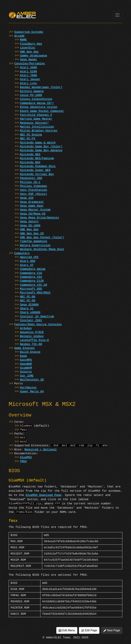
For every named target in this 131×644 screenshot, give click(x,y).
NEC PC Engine (31, 135)
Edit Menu (67, 633)
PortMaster (28, 388)
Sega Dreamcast (32, 202)
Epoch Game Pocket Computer (42, 111)
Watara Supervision (35, 245)
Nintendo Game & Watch (38, 143)
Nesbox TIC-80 (31, 344)
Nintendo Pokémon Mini (38, 166)
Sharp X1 (27, 309)
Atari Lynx (28, 83)
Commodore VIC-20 (34, 285)
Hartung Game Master (36, 119)
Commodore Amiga (33, 269)
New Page (112, 633)
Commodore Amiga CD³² (37, 103)
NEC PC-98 (28, 301)
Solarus (26, 372)
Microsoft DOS (31, 289)
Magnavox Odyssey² (34, 123)
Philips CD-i (30, 182)
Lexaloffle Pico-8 (34, 340)
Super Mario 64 (32, 392)
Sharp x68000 (30, 313)
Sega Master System (35, 210)
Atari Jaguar (30, 79)
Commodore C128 (32, 281)
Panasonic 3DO (31, 178)
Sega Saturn (29, 222)
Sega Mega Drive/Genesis (39, 218)
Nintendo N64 (30, 163)
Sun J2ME (27, 376)
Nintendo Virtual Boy (37, 174)
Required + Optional (41, 451)
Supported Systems (29, 32)
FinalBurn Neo (31, 44)
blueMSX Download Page (43, 497)
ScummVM (26, 368)
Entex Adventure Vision (39, 107)
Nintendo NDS (30, 155)
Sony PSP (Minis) (34, 194)
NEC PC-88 (28, 297)
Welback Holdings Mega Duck (42, 249)
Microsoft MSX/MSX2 (35, 293)
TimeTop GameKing (34, 241)
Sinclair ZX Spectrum (37, 317)
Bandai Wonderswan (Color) (41, 87)
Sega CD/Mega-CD (33, 214)
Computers (22, 253)
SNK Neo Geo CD (32, 234)
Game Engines (24, 348)
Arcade (19, 36)
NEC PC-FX (28, 139)
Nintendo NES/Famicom (37, 158)
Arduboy (26, 328)
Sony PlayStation (34, 190)
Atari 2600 (28, 68)
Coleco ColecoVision (36, 99)
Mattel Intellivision (37, 127)
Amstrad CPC (29, 257)
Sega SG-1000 (30, 226)
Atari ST (27, 265)
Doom (23, 356)
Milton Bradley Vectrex (39, 131)
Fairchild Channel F (36, 115)
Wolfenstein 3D (32, 380)
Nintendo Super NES (35, 170)
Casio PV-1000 (31, 95)
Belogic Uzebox (32, 336)
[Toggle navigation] (117, 15)
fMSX (23, 463)
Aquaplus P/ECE (32, 332)
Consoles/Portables (30, 64)
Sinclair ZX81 (31, 320)
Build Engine (30, 352)
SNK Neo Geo (29, 52)
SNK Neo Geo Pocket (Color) (42, 238)
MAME (23, 40)
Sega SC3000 (29, 305)
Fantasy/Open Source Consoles (38, 325)
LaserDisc (28, 48)
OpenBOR (26, 364)
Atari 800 (28, 261)
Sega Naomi (28, 60)
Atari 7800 (28, 76)
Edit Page (89, 633)
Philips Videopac (34, 186)
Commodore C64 (31, 277)
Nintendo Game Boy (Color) (41, 147)
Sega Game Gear (32, 206)
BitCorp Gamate (32, 91)
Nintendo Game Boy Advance (41, 151)
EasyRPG (26, 360)
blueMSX (26, 459)
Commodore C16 (31, 273)
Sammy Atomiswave (34, 56)
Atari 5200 (28, 72)
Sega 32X (27, 198)
